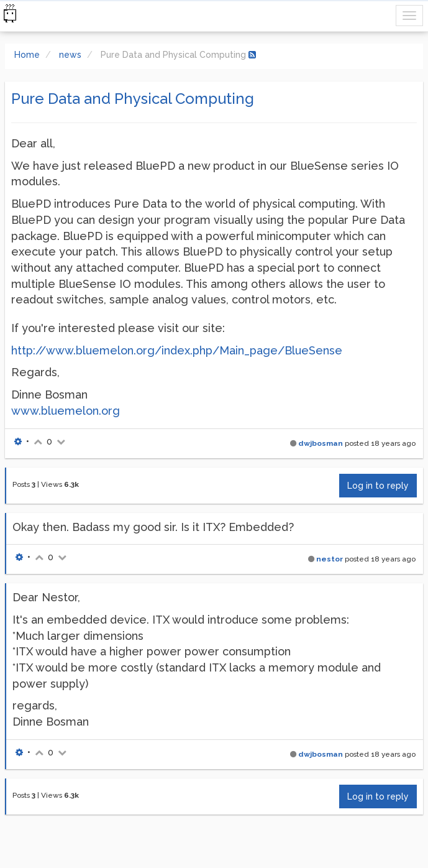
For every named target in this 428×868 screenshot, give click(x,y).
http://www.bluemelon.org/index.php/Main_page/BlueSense (177, 350)
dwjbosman (321, 443)
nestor (330, 559)
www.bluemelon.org (66, 411)
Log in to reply (378, 486)
